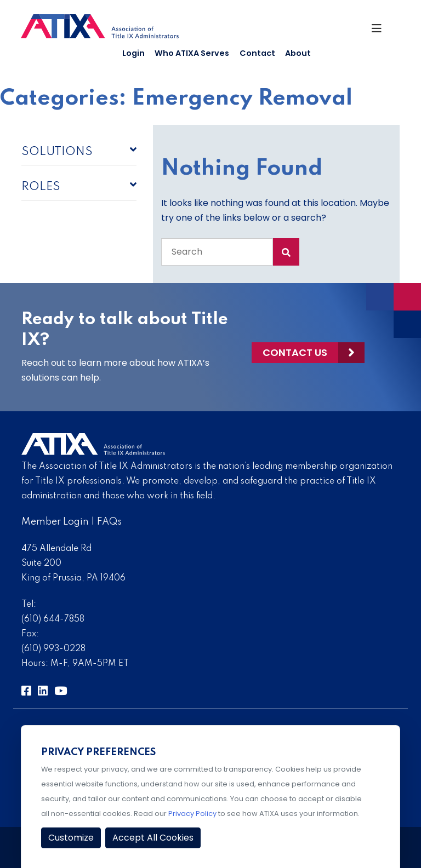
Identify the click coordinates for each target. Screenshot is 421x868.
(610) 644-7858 (53, 619)
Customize (71, 838)
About (298, 53)
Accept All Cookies (153, 838)
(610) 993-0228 (53, 649)
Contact (257, 53)
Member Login (55, 522)
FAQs (109, 522)
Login (133, 53)
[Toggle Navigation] (381, 31)
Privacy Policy (192, 814)
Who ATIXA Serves (192, 53)
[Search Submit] (286, 252)
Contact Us (295, 352)
